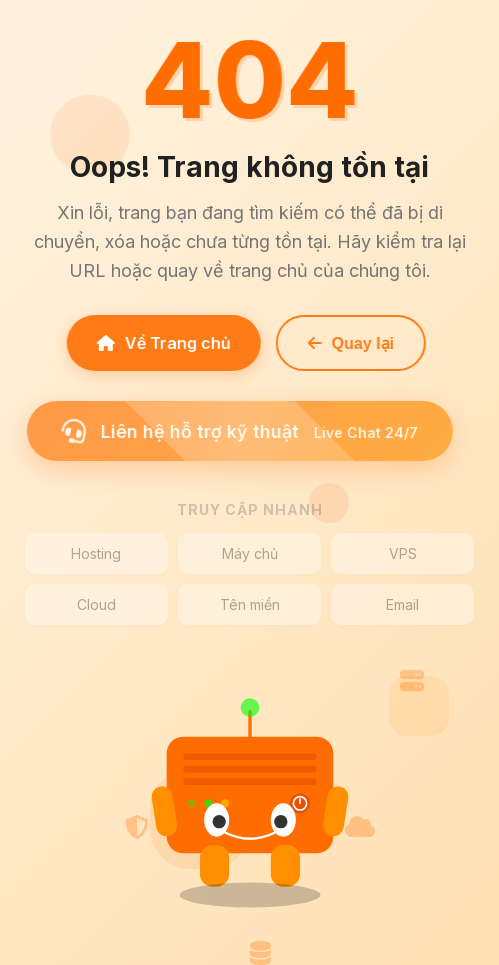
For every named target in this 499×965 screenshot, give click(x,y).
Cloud (96, 604)
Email (402, 604)
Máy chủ (250, 553)
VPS (403, 553)
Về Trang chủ (159, 343)
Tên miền (250, 604)
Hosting (96, 553)
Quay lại (346, 343)
